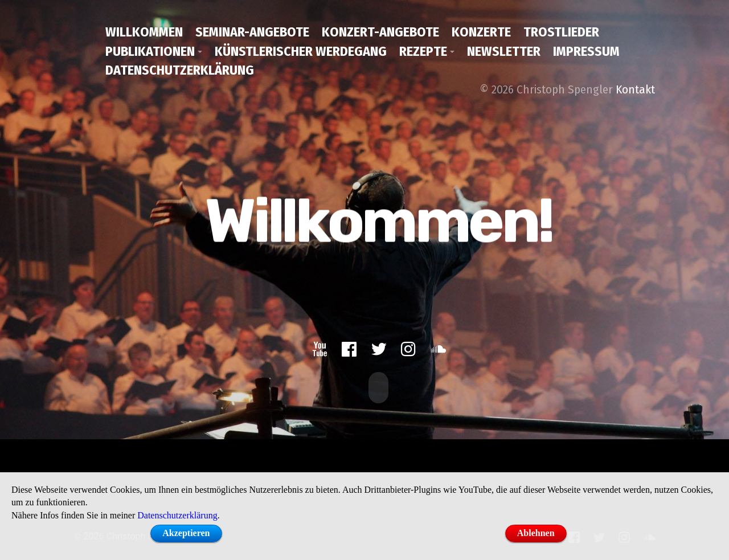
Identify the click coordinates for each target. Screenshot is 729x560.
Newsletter (504, 51)
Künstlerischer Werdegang (301, 51)
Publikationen (150, 51)
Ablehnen (536, 533)
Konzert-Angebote (380, 32)
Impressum (586, 51)
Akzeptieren (186, 533)
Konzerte (481, 32)
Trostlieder (561, 32)
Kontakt (635, 89)
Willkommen (144, 32)
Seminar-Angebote (252, 32)
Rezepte (423, 51)
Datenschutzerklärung (180, 70)
